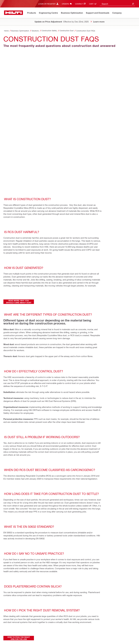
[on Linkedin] (30, 529)
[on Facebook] (8, 529)
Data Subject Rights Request (86, 630)
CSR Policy (8, 633)
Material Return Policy (13, 630)
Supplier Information (50, 630)
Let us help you (67, 630)
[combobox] (117, 4)
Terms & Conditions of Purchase (53, 627)
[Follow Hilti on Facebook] (109, 631)
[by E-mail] (19, 540)
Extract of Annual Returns (25, 633)
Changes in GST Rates (46, 633)
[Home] (14, 13)
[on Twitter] (19, 529)
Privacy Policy (10, 627)
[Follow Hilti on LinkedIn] (117, 631)
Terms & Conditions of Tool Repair (81, 627)
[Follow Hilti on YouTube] (122, 631)
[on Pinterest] (8, 540)
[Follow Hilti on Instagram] (113, 631)
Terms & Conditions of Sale (28, 627)
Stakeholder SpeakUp (32, 630)
